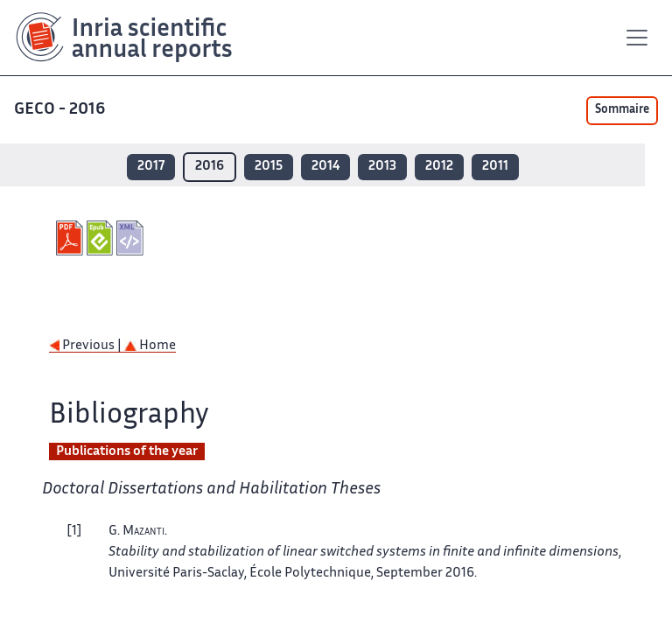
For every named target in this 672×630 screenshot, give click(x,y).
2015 (269, 167)
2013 (382, 167)
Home (150, 346)
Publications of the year (127, 452)
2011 (495, 167)
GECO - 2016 (61, 110)
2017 (151, 167)
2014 (325, 167)
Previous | (87, 346)
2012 (439, 167)
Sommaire (622, 110)
